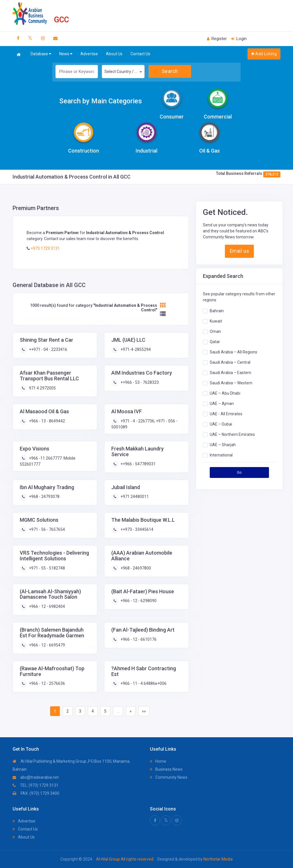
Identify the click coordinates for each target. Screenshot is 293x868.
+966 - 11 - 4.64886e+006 (143, 683)
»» (144, 711)
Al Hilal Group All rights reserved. (125, 859)
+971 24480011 (134, 497)
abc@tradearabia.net (36, 777)
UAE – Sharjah (223, 445)
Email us (239, 251)
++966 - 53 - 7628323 (139, 382)
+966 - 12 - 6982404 (46, 606)
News (66, 54)
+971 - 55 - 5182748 (46, 568)
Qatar (215, 342)
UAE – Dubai (221, 424)
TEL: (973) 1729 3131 (35, 785)
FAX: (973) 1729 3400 (36, 793)
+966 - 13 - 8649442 (46, 421)
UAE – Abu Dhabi (225, 393)
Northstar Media (218, 859)
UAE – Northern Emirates (232, 434)
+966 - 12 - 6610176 (138, 639)
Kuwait (216, 321)
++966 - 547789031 (138, 464)
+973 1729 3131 (45, 248)
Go (239, 472)
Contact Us (140, 54)
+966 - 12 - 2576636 (46, 683)
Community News (169, 777)
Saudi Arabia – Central (230, 362)
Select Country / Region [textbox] (124, 72)
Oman (215, 331)
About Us (114, 54)
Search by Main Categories (101, 101)
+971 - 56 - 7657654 (46, 529)
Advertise (89, 54)
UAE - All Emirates (226, 414)
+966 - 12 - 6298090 (138, 601)
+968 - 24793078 (44, 497)
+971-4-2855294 (135, 349)
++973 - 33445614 (136, 529)
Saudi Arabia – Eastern (230, 373)
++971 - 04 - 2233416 (48, 349)
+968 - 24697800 (135, 568)
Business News (166, 769)
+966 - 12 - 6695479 (46, 645)
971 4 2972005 (42, 388)
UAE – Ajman (222, 404)
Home (158, 761)
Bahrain (217, 311)
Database (41, 54)
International (221, 455)
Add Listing (264, 54)
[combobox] (123, 72)
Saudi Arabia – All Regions (233, 352)
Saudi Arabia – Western (231, 383)
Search (170, 71)
